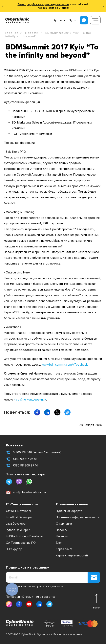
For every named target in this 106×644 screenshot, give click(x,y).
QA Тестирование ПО (21, 543)
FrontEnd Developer (19, 517)
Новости (62, 530)
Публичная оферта (69, 511)
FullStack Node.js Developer (25, 536)
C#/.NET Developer (19, 511)
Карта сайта (64, 549)
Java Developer (16, 524)
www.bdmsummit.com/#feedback (65, 365)
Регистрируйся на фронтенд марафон (43, 4)
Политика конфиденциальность (78, 517)
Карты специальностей (72, 555)
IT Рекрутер (14, 549)
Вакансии (62, 536)
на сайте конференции (30, 400)
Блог (59, 543)
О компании (64, 524)
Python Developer (18, 530)
